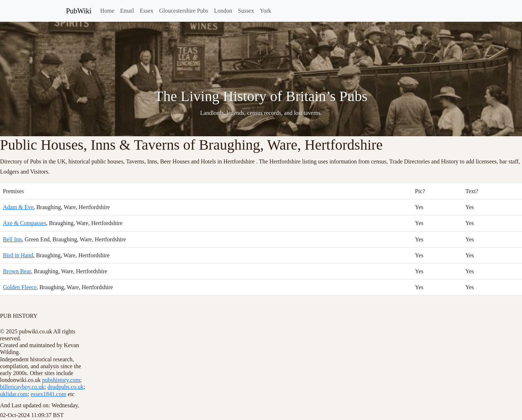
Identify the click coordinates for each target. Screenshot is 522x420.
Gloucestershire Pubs (184, 11)
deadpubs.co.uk (66, 387)
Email (127, 11)
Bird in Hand (18, 255)
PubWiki (79, 11)
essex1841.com (48, 394)
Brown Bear (17, 271)
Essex (147, 11)
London (223, 11)
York (266, 11)
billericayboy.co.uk (22, 387)
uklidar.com (14, 394)
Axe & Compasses (24, 223)
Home (107, 11)
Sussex (246, 11)
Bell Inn (12, 239)
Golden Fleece (20, 287)
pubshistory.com (61, 380)
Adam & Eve (18, 207)
